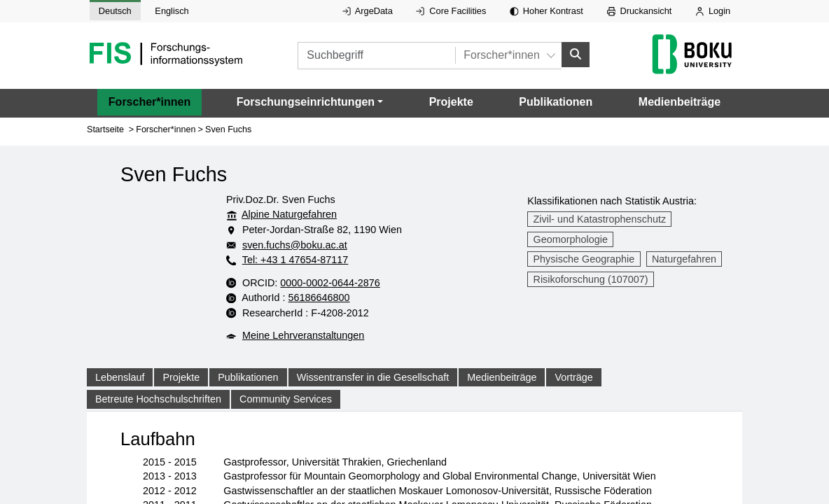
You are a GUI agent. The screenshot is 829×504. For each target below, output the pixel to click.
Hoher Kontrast (546, 11)
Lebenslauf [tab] (120, 377)
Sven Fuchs (228, 129)
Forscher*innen (149, 102)
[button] (310, 102)
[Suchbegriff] (393, 56)
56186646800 (376, 297)
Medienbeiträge (680, 102)
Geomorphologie (571, 239)
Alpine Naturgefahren (289, 214)
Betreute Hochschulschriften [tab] (158, 399)
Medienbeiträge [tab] (502, 377)
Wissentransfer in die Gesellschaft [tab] (373, 377)
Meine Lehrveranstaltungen (303, 335)
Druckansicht (640, 11)
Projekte (451, 102)
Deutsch (115, 11)
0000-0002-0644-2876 (387, 283)
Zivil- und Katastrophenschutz (600, 219)
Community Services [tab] (286, 399)
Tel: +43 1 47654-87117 (295, 260)
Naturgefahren (684, 259)
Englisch (172, 11)
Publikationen (556, 102)
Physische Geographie (584, 259)
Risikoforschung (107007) (591, 279)
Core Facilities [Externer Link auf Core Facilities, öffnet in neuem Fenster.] (451, 11)
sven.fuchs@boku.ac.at (323, 245)
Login (713, 11)
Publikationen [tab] (248, 377)
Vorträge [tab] (573, 377)
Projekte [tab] (181, 377)
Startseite (105, 129)
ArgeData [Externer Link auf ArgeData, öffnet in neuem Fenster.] (368, 11)
